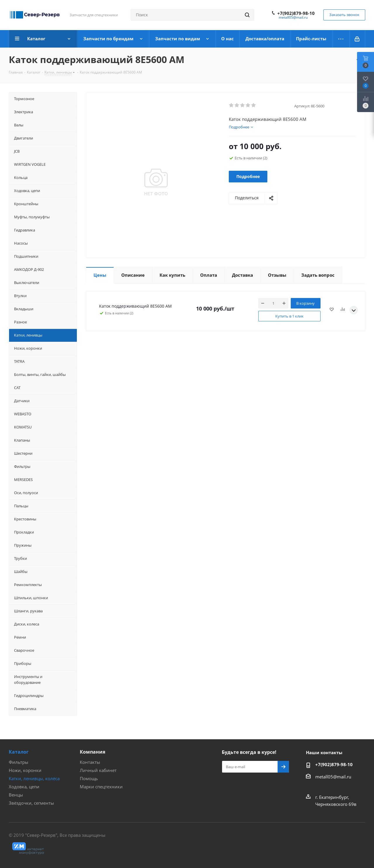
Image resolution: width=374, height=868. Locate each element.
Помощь (89, 778)
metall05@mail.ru (293, 17)
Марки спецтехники (101, 787)
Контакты (90, 762)
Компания (92, 752)
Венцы (16, 795)
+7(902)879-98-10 (296, 13)
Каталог (19, 752)
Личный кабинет (98, 770)
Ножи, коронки (25, 770)
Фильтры (19, 762)
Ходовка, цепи (24, 787)
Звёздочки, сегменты (31, 803)
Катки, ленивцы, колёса (34, 778)
